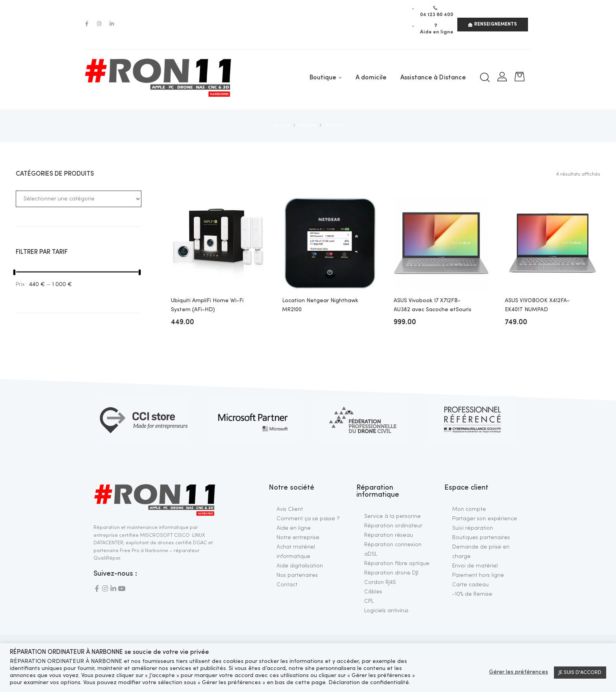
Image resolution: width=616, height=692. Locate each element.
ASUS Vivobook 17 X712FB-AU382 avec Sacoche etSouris (433, 305)
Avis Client (290, 509)
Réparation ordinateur (393, 526)
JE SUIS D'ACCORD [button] (580, 673)
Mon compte (469, 509)
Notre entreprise (298, 538)
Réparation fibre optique (397, 564)
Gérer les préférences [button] (519, 672)
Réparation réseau (389, 535)
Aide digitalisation (300, 566)
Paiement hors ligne (478, 575)
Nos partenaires (297, 575)
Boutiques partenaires (481, 538)
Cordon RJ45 (380, 582)
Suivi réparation (473, 528)
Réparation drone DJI (391, 573)
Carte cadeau (470, 585)
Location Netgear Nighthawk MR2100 (320, 305)
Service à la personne (392, 516)
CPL (369, 601)
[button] (493, 25)
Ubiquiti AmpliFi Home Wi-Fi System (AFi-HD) (207, 305)
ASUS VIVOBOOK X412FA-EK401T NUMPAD (537, 305)
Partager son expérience (485, 519)
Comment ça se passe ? (308, 519)
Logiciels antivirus (386, 611)
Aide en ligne (294, 528)
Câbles (373, 592)
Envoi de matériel (475, 566)
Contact (287, 585)
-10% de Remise (472, 594)
